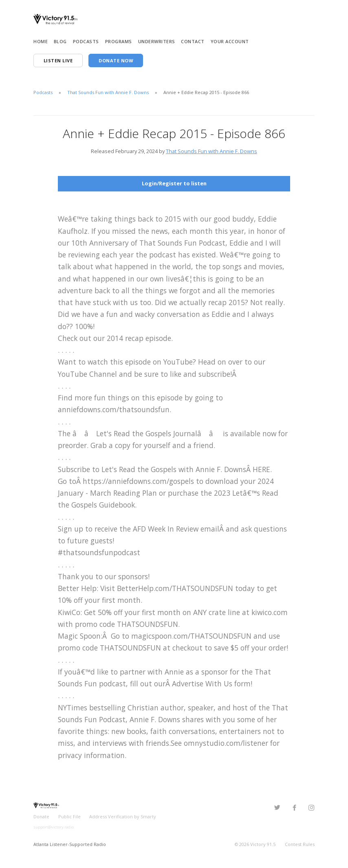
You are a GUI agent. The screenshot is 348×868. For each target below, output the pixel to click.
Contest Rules (300, 844)
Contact (193, 41)
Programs (119, 41)
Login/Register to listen (174, 183)
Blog (60, 41)
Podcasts (86, 41)
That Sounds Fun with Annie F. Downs (108, 92)
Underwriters (157, 41)
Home (41, 41)
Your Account (230, 41)
